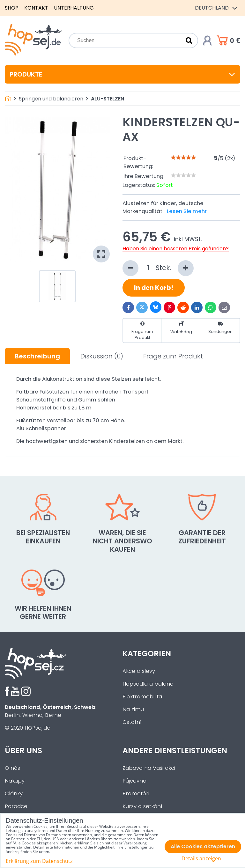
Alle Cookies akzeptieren (203, 846)
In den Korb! (154, 288)
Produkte (122, 74)
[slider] (183, 158)
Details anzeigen (201, 859)
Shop (12, 8)
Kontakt (36, 8)
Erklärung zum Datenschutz (39, 861)
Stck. (158, 268)
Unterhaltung (74, 8)
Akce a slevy (139, 671)
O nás (12, 768)
